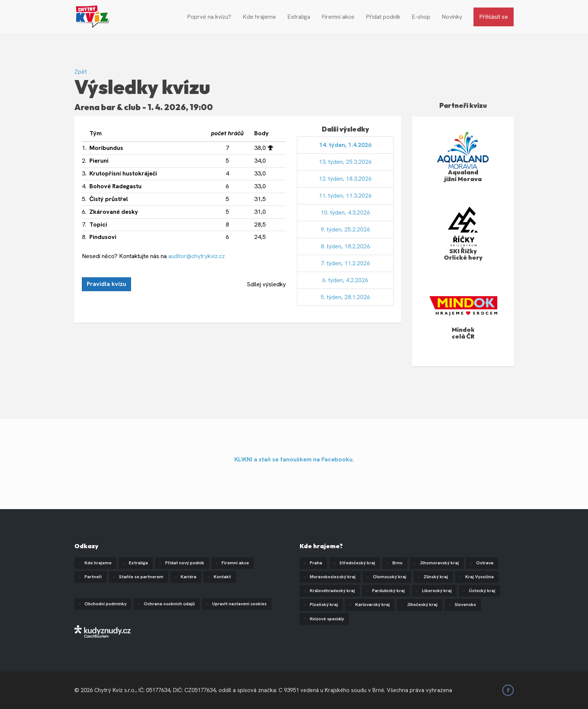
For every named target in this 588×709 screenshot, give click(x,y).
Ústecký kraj (482, 591)
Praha (316, 563)
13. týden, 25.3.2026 (345, 162)
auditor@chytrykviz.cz (197, 256)
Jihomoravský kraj (439, 563)
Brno (397, 563)
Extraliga (299, 17)
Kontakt (222, 577)
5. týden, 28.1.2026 (345, 297)
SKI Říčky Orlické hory (463, 254)
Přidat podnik (383, 17)
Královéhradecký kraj (332, 591)
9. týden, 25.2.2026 (345, 229)
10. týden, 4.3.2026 (345, 212)
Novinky (452, 17)
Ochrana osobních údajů (169, 604)
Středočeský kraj (357, 563)
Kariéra (188, 577)
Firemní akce (338, 17)
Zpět (81, 72)
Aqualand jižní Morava (463, 175)
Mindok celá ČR (463, 333)
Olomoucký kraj (390, 577)
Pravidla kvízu (106, 284)
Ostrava (485, 563)
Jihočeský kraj (422, 605)
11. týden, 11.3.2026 (345, 196)
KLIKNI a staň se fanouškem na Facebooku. (294, 459)
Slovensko (465, 605)
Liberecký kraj (437, 591)
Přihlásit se (494, 17)
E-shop (421, 17)
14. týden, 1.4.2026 (345, 145)
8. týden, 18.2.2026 (345, 246)
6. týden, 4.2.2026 (345, 280)
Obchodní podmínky (106, 604)
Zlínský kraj (436, 577)
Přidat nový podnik (185, 563)
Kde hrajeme (259, 17)
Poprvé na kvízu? (209, 17)
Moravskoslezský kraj (333, 577)
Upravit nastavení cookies (239, 604)
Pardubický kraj (388, 591)
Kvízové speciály (327, 619)
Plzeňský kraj (324, 605)
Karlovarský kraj (372, 605)
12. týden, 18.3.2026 (345, 179)
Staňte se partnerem (141, 577)
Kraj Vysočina (479, 577)
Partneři (93, 577)
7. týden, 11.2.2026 (345, 263)
